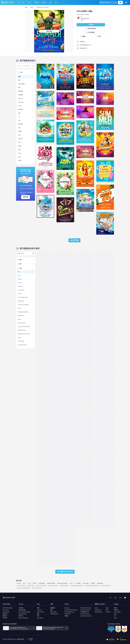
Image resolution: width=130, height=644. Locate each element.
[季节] (33, 264)
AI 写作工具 (67, 614)
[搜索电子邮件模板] (25, 254)
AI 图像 (66, 616)
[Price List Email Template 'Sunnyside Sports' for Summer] (105, 507)
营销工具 (21, 616)
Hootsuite (108, 612)
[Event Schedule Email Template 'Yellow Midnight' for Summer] (85, 468)
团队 (38, 614)
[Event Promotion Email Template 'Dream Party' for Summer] (105, 310)
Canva (96, 608)
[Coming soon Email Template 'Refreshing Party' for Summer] (105, 428)
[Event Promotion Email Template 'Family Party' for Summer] (105, 389)
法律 (115, 618)
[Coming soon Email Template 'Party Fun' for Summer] (46, 468)
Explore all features (24, 618)
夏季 (24, 583)
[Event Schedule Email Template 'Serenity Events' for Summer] (105, 270)
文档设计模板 (86, 583)
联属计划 (5, 614)
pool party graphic (64, 586)
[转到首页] (7, 2)
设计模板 (21, 608)
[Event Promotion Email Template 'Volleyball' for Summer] (65, 389)
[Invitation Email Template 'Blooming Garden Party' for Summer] (65, 349)
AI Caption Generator (86, 616)
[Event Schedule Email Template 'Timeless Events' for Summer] (65, 310)
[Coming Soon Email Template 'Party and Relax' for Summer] (65, 428)
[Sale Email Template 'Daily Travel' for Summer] (65, 547)
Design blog (53, 612)
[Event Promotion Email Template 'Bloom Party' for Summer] (46, 428)
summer (29, 583)
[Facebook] (110, 598)
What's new (6, 610)
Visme (107, 608)
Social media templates (25, 612)
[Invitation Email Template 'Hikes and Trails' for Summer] (85, 507)
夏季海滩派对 (42, 583)
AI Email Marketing (69, 612)
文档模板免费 (100, 583)
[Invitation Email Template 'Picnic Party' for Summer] (85, 310)
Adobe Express (99, 612)
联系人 (116, 608)
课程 (51, 610)
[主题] (33, 268)
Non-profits (40, 618)
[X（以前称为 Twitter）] (120, 598)
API (115, 616)
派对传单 (19, 583)
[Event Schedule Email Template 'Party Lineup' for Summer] (46, 310)
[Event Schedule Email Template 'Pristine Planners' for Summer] (65, 270)
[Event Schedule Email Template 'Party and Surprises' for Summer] (85, 428)
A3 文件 (71, 583)
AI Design (67, 608)
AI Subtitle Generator (86, 608)
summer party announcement (92, 586)
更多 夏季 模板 (74, 240)
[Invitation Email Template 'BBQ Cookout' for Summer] (85, 349)
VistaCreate (98, 610)
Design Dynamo (85, 19)
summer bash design (53, 586)
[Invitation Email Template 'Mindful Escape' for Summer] (65, 507)
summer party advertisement (23, 588)
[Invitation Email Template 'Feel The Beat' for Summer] (46, 389)
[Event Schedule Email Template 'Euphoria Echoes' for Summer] (46, 547)
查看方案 (26, 197)
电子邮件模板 (22, 610)
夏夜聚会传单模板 (51, 583)
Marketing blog (54, 614)
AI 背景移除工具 (84, 612)
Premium (39, 610)
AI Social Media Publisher (71, 610)
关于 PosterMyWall (7, 608)
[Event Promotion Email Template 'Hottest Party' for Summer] (105, 349)
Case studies (6, 612)
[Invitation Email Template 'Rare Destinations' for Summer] (105, 468)
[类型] (33, 260)
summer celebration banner (77, 586)
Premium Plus (41, 612)
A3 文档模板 (78, 583)
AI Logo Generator (85, 614)
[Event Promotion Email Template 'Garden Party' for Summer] (85, 389)
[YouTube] (125, 598)
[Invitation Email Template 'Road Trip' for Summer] (46, 507)
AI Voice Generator (85, 610)
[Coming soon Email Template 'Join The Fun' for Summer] (65, 468)
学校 (38, 616)
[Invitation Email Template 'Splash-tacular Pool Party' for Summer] (46, 349)
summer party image (37, 588)
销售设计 (5, 616)
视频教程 (53, 608)
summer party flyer (21, 586)
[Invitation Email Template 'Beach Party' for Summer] (46, 270)
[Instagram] (115, 598)
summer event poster (105, 586)
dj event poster (31, 586)
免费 (38, 608)
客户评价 (5, 618)
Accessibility (117, 612)
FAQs (116, 614)
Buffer (107, 610)
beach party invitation (41, 586)
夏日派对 (35, 583)
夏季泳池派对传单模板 (62, 583)
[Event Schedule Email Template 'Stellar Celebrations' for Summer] (85, 270)
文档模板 (93, 583)
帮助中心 (116, 610)
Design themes (23, 614)
